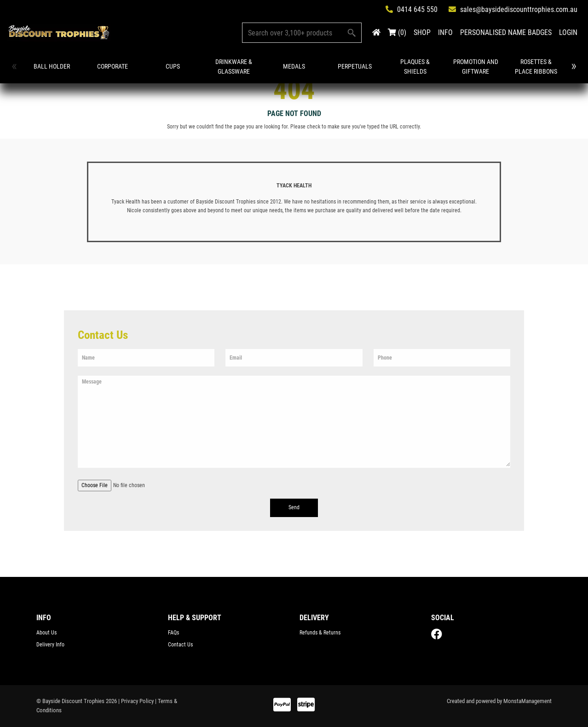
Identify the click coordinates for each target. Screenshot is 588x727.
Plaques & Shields (413, 67)
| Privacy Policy (136, 701)
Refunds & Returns (320, 633)
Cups (172, 66)
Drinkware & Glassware (233, 67)
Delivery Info (50, 645)
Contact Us (180, 645)
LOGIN (568, 32)
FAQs (173, 633)
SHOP (422, 32)
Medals (293, 66)
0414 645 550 (412, 9)
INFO (445, 32)
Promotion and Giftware (473, 67)
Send (294, 507)
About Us (46, 633)
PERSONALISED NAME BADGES (506, 32)
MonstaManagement (527, 701)
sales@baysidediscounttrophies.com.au (513, 9)
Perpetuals (353, 66)
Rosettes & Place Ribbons (534, 67)
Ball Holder (52, 66)
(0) (397, 32)
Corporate (112, 66)
